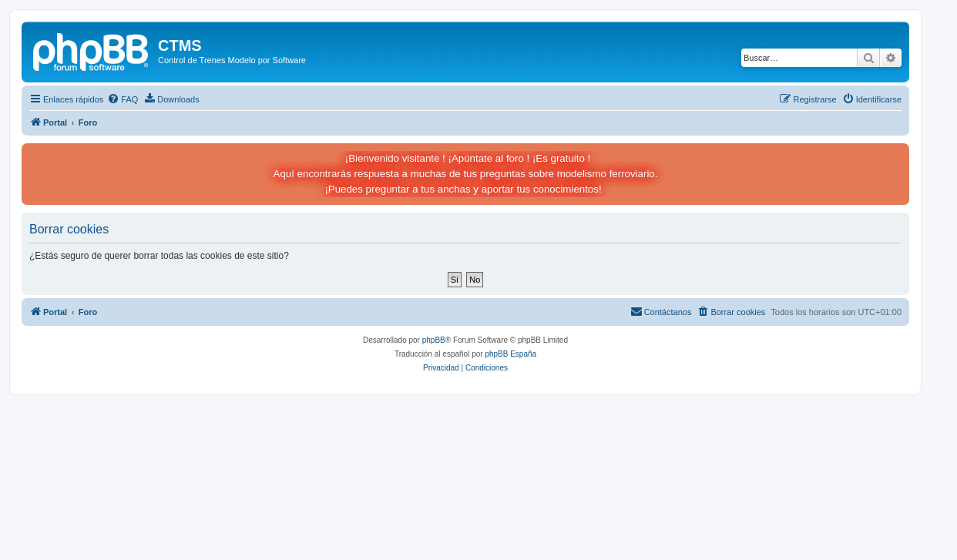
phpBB (434, 340)
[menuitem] (123, 99)
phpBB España (510, 354)
